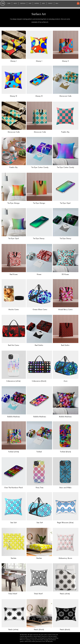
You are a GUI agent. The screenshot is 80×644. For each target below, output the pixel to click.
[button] (23, 3)
